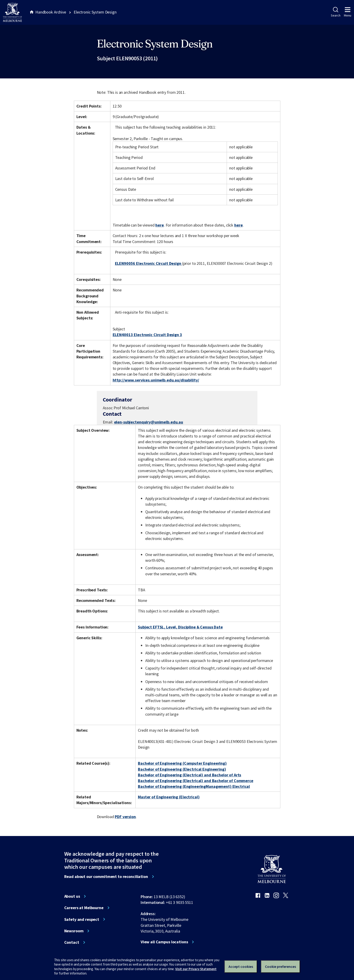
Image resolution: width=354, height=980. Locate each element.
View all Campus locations (164, 942)
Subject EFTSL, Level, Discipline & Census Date (180, 627)
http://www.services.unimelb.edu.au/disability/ (156, 380)
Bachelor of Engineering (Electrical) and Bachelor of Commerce (196, 781)
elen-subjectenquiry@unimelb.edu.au (149, 422)
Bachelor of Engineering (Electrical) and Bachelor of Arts (190, 775)
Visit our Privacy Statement (196, 969)
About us (72, 896)
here (159, 225)
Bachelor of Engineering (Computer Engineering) (182, 763)
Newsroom (74, 931)
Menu (348, 12)
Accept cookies (241, 966)
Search (336, 12)
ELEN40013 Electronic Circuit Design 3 (147, 335)
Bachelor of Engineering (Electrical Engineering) (182, 769)
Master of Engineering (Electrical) (169, 797)
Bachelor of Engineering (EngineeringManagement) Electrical (194, 786)
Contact (72, 942)
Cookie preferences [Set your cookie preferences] (280, 966)
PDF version (125, 817)
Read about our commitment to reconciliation (106, 877)
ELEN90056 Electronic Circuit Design (149, 263)
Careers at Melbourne (84, 908)
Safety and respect (82, 919)
